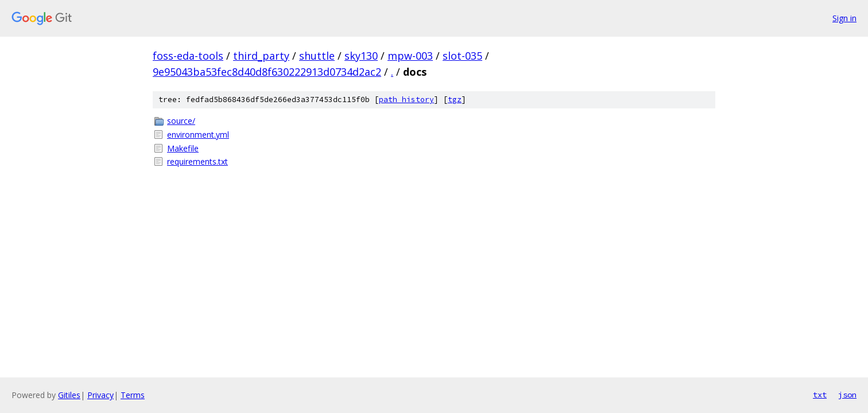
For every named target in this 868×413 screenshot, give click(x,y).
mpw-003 (410, 56)
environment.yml (198, 135)
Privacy (100, 395)
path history (406, 100)
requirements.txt (197, 161)
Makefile (183, 148)
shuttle (317, 56)
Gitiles (69, 395)
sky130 (361, 56)
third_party (261, 56)
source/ (181, 121)
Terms (133, 395)
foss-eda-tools (188, 56)
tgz (455, 100)
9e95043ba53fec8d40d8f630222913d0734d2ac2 (267, 72)
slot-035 (462, 56)
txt (820, 395)
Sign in (844, 18)
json (847, 395)
